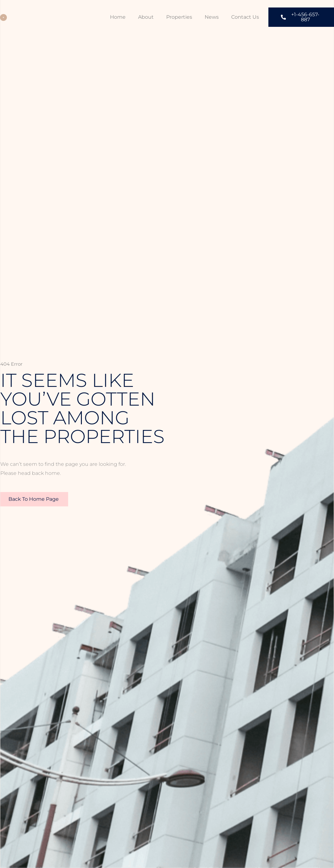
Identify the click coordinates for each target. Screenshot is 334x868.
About (146, 17)
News (212, 17)
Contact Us (245, 17)
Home (118, 17)
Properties (179, 17)
